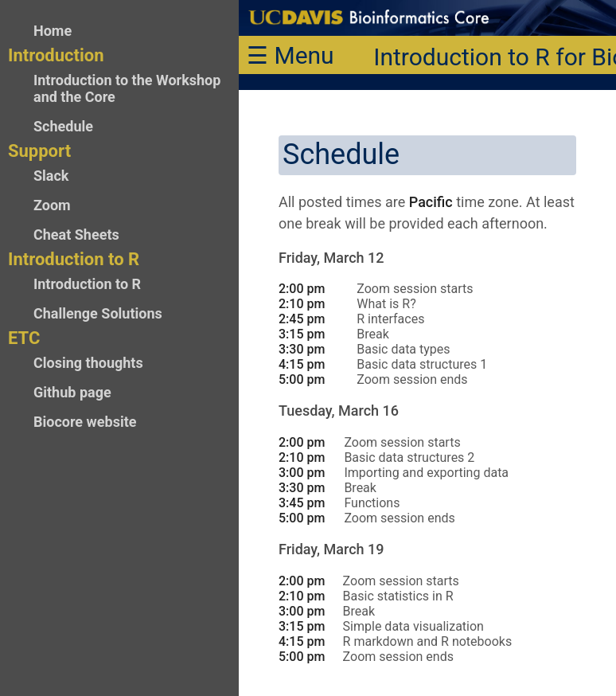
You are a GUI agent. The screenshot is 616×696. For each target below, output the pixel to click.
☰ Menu (290, 55)
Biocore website (85, 422)
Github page (72, 392)
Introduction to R (87, 284)
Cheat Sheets (76, 235)
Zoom (52, 205)
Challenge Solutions (98, 313)
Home (53, 31)
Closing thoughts (88, 363)
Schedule (63, 126)
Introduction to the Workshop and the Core (127, 88)
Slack (51, 176)
